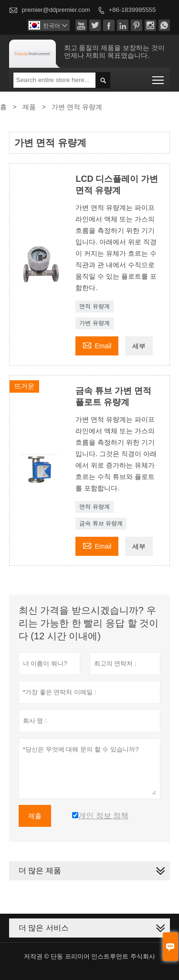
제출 (35, 816)
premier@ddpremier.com (56, 10)
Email (97, 345)
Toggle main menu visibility (159, 77)
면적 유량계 (94, 306)
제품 (29, 107)
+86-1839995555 (132, 10)
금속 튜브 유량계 (101, 523)
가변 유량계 (94, 323)
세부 (139, 346)
